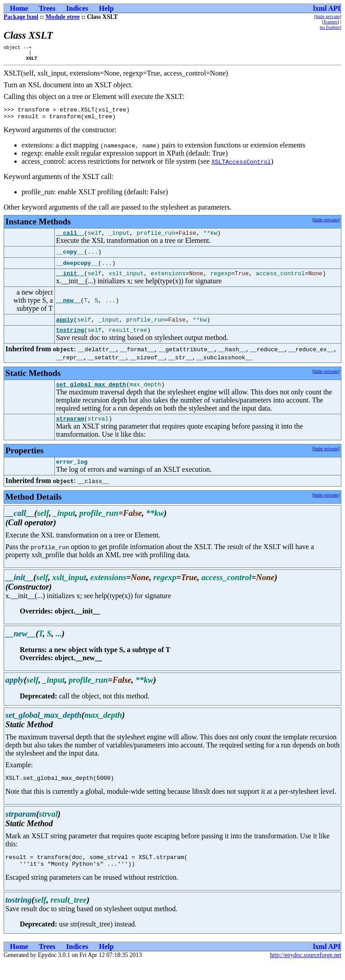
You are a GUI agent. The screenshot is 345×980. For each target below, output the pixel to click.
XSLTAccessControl (241, 167)
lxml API (327, 8)
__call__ (70, 239)
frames (331, 22)
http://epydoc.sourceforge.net (306, 973)
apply (65, 328)
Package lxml (21, 17)
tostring (70, 339)
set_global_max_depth (91, 395)
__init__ (70, 281)
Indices (77, 8)
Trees (47, 8)
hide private (328, 16)
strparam (70, 430)
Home (19, 8)
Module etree (62, 17)
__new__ (69, 309)
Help (106, 8)
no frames (330, 27)
